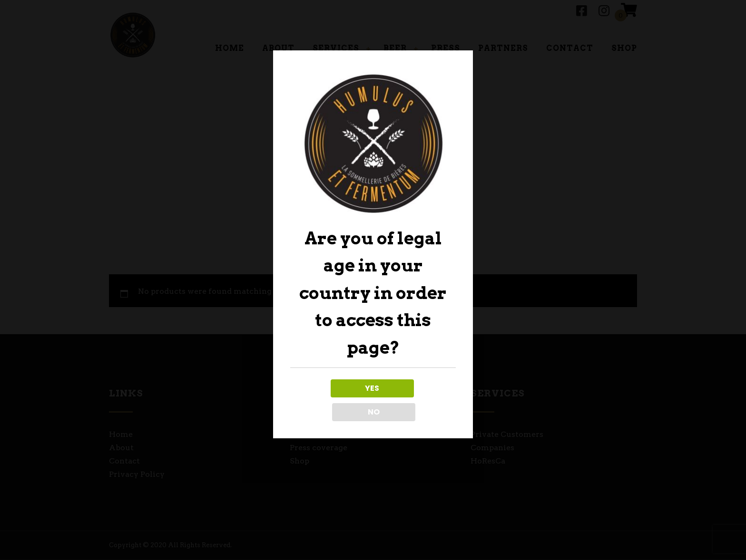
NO (415, 400)
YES (331, 400)
